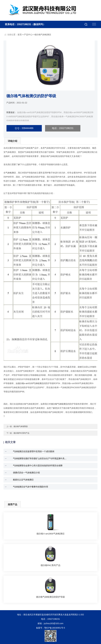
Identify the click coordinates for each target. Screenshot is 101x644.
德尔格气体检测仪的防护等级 (50, 597)
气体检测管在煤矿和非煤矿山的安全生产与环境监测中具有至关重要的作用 (40, 459)
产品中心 (28, 35)
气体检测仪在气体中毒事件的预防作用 (30, 487)
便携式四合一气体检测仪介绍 (26, 473)
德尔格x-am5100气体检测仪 (31, 383)
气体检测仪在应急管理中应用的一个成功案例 (34, 451)
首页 (20, 35)
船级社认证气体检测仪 (23, 480)
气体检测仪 (11, 173)
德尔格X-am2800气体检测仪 (50, 534)
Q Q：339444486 (24, 128)
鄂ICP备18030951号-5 (55, 628)
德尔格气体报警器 (21, 426)
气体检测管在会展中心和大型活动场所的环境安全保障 (38, 466)
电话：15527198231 (63, 128)
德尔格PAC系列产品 (21, 433)
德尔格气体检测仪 (43, 35)
